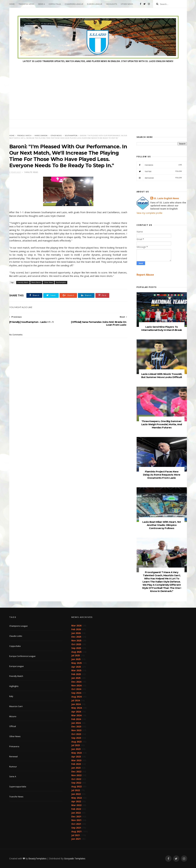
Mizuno (13, 716)
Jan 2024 (76, 723)
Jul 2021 (76, 835)
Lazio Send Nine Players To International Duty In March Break (162, 328)
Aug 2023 (76, 742)
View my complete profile (149, 213)
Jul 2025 (76, 655)
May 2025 (77, 663)
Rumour (13, 767)
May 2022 (77, 798)
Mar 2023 (76, 760)
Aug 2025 (76, 652)
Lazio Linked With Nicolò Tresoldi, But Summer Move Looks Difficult (162, 376)
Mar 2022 (76, 805)
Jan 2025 (76, 678)
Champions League (74, 4)
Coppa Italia (55, 4)
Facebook (159, 165)
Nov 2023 (76, 730)
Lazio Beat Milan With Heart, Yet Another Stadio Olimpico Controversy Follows (162, 525)
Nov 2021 (76, 820)
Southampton (71, 136)
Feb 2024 (76, 719)
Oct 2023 (76, 734)
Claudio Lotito (16, 636)
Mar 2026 (76, 626)
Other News (127, 4)
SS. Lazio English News (166, 198)
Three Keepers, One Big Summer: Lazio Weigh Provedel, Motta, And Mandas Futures (162, 424)
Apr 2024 (76, 712)
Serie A (41, 4)
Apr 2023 (76, 757)
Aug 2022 (76, 786)
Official (13, 726)
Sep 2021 (76, 828)
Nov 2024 (76, 685)
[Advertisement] (98, 96)
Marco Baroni (41, 136)
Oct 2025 (76, 644)
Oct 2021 (76, 824)
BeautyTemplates (37, 858)
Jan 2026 (76, 633)
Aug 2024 (76, 697)
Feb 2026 (76, 629)
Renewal (13, 756)
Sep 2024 (76, 693)
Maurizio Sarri (16, 706)
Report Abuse (145, 275)
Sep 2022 (76, 783)
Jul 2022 (76, 790)
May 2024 (77, 708)
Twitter (159, 171)
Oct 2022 (76, 779)
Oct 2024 (76, 689)
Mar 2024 (76, 715)
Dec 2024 (76, 682)
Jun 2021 (76, 839)
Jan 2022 (76, 813)
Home (12, 4)
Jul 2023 (76, 745)
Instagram (159, 178)
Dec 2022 (76, 771)
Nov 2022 (76, 775)
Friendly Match (24, 136)
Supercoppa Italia (18, 787)
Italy (11, 696)
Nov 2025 (76, 640)
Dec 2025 (76, 637)
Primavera (14, 746)
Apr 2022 (76, 801)
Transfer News (26, 4)
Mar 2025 (76, 670)
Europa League (95, 4)
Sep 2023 (76, 738)
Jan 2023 (76, 768)
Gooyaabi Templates (75, 858)
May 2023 (77, 753)
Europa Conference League (22, 656)
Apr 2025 (76, 667)
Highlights (112, 4)
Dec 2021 (76, 816)
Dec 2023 (76, 727)
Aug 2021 (76, 831)
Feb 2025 (76, 674)
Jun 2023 (76, 749)
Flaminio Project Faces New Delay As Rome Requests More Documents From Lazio (162, 475)
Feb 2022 (76, 809)
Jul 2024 (76, 700)
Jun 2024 (76, 704)
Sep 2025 (76, 648)
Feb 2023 (76, 764)
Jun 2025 (76, 659)
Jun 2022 (76, 794)
